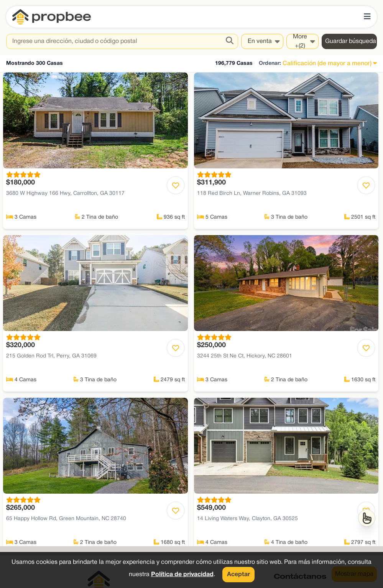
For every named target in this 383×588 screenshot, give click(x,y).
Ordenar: (270, 63)
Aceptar (238, 575)
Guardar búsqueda (351, 41)
